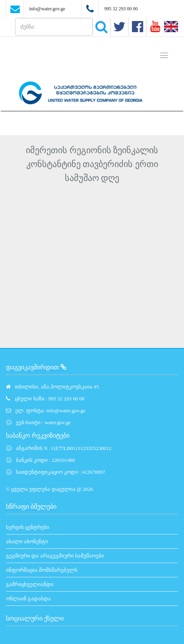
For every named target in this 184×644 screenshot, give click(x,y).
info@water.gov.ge (47, 9)
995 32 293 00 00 (121, 9)
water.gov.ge (58, 422)
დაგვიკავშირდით (36, 367)
